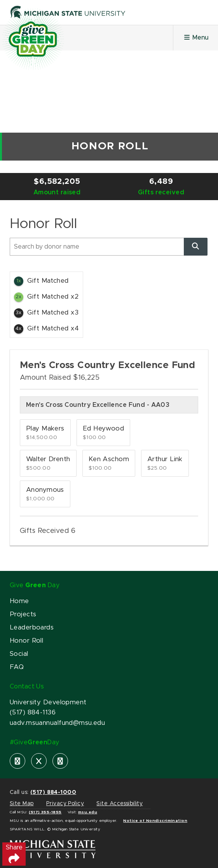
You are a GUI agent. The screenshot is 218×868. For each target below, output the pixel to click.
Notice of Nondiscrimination (155, 821)
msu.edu (88, 812)
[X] (39, 761)
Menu (196, 37)
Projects (23, 614)
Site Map (22, 804)
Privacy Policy (65, 804)
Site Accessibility (119, 804)
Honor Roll (26, 641)
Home (19, 601)
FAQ (17, 667)
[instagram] (60, 761)
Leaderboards (32, 628)
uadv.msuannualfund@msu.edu (57, 723)
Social (19, 654)
